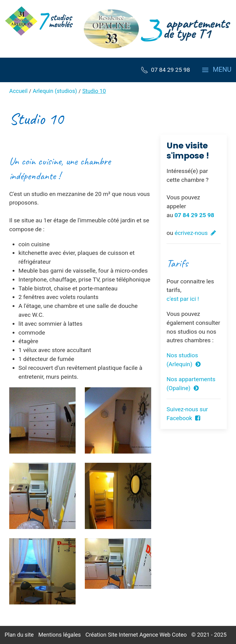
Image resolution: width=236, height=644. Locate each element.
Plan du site (19, 635)
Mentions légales (60, 635)
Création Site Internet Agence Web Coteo (136, 635)
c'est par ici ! (183, 299)
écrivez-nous (195, 233)
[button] (217, 70)
